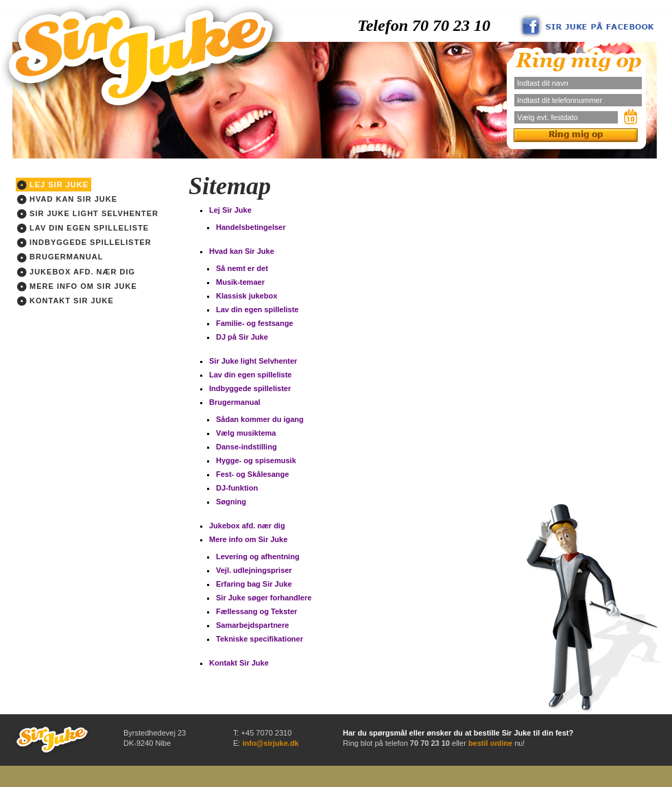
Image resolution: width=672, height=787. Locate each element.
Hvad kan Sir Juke (67, 200)
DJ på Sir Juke (242, 337)
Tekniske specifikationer (260, 639)
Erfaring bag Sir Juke (254, 584)
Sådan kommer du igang (260, 419)
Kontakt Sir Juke (65, 301)
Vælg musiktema (246, 433)
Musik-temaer (240, 282)
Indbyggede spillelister (84, 243)
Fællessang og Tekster (256, 611)
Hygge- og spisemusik (256, 460)
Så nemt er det (242, 268)
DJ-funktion (237, 488)
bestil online (490, 743)
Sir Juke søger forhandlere (264, 598)
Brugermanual (60, 257)
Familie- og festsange (254, 323)
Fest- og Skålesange (252, 474)
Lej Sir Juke (53, 185)
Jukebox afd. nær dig (76, 272)
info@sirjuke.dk (270, 743)
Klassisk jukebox (247, 296)
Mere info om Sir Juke (77, 287)
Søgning (231, 502)
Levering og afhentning (258, 556)
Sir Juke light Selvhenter (88, 214)
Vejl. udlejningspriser (254, 570)
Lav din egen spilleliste (83, 228)
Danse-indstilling (247, 447)
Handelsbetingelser (251, 227)
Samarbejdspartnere (252, 625)
